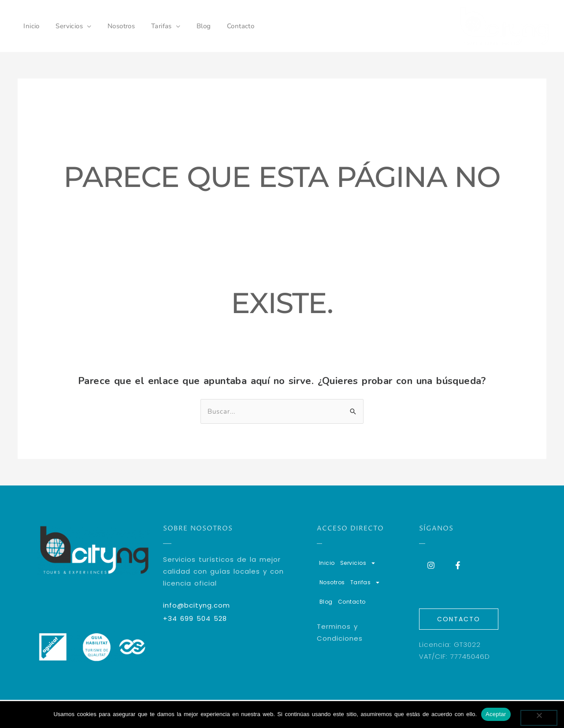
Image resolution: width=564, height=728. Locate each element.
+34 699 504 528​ (195, 618)
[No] (539, 718)
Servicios (65, 26)
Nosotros (114, 26)
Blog (191, 26)
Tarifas (151, 26)
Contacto (224, 26)
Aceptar (496, 714)
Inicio (30, 26)
